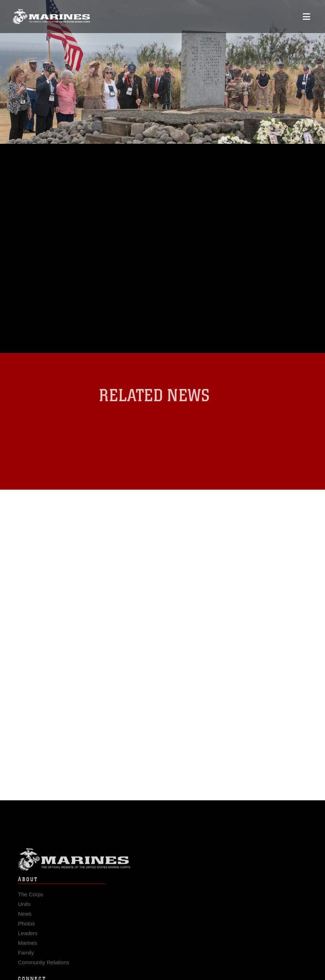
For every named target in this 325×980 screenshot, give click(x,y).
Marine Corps (162, 862)
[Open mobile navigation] (306, 17)
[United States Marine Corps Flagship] (51, 17)
